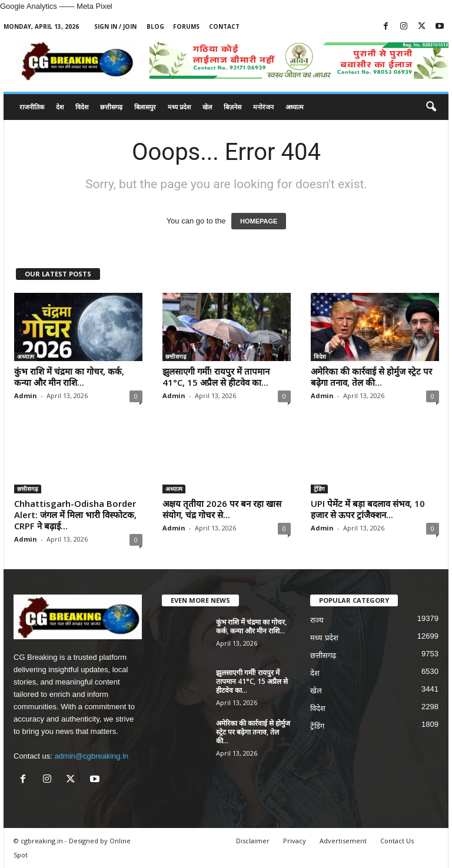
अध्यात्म (295, 107)
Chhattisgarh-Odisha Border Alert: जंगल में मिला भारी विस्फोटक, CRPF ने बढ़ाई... (75, 515)
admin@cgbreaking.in (91, 756)
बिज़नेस (232, 107)
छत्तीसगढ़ (111, 107)
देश (60, 107)
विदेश (82, 107)
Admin (26, 395)
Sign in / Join (115, 26)
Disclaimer (253, 841)
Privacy (295, 841)
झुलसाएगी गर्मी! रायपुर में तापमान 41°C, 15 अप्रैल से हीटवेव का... (216, 377)
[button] (431, 107)
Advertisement (343, 841)
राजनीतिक (32, 107)
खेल (207, 107)
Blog (155, 26)
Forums (186, 26)
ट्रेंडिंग (319, 489)
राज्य (317, 620)
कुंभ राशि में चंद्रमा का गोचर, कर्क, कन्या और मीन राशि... (69, 377)
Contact (224, 26)
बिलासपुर (145, 107)
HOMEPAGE (259, 221)
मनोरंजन (263, 107)
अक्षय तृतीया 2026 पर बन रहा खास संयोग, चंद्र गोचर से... (222, 509)
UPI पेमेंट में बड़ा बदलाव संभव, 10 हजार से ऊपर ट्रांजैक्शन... (368, 509)
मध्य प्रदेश (179, 107)
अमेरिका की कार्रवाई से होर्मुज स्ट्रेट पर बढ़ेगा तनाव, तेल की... (371, 377)
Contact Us (397, 841)
